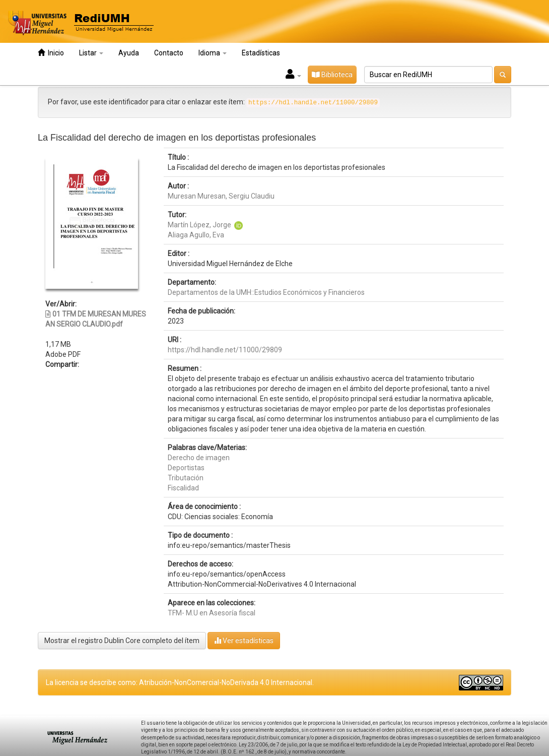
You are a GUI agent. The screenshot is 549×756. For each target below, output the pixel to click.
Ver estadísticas (244, 640)
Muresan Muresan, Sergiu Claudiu (221, 196)
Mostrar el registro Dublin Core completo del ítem (122, 641)
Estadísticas (261, 53)
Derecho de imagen (199, 458)
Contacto (169, 53)
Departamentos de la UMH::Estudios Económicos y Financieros (266, 292)
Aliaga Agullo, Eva (196, 235)
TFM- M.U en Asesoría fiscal (212, 613)
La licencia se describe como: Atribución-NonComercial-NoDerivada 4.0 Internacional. (180, 682)
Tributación (186, 478)
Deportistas (186, 468)
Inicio (51, 53)
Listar (91, 53)
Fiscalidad (183, 488)
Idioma (213, 53)
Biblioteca (332, 75)
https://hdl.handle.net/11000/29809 (225, 350)
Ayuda (129, 53)
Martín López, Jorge (199, 225)
